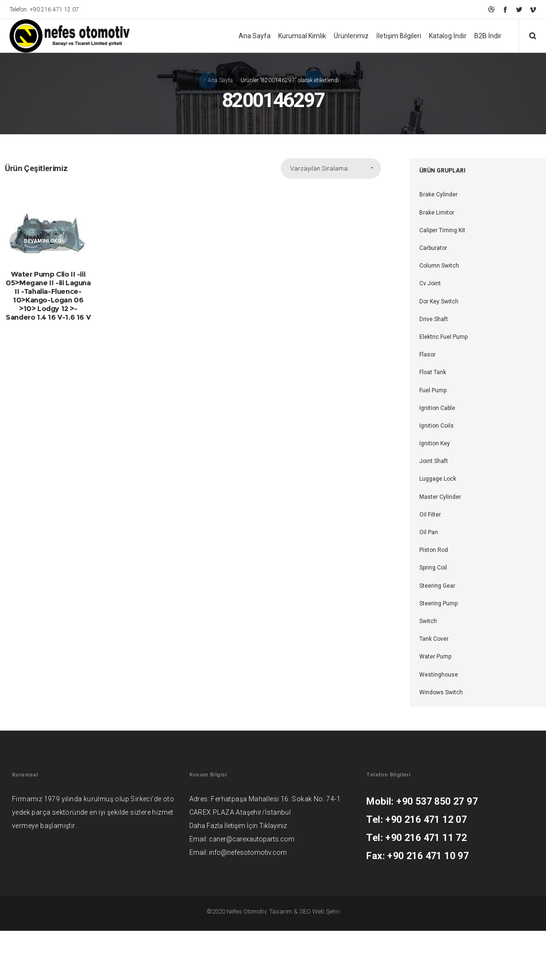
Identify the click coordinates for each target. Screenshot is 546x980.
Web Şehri (326, 911)
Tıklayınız (273, 826)
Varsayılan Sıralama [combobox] (319, 169)
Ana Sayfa (220, 80)
